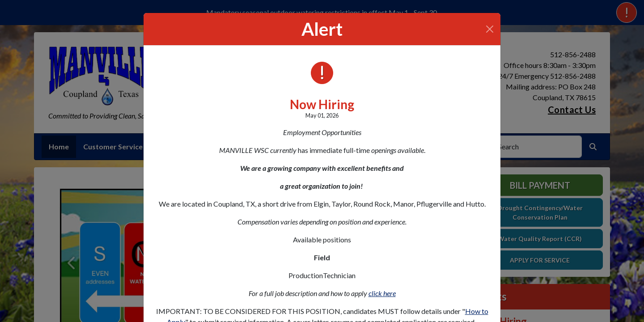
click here (382, 293)
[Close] (490, 29)
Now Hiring (322, 104)
